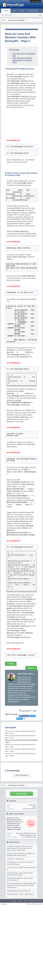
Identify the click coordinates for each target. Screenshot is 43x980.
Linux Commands (33, 11)
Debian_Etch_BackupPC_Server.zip (26, 833)
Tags (14, 11)
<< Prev (11, 664)
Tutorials (6, 11)
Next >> (31, 668)
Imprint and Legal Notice (35, 901)
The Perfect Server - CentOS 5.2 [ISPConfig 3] (20, 894)
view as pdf (25, 711)
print (35, 711)
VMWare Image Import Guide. (28, 835)
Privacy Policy (39, 904)
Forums (22, 11)
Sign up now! (21, 794)
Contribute (13, 901)
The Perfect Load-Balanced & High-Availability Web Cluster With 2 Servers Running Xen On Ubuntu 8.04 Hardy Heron (21, 886)
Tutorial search (8, 15)
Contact (20, 901)
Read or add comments (30, 809)
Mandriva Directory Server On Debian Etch (19, 891)
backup (34, 807)
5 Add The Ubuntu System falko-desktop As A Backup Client (22, 60)
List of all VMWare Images (29, 837)
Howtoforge (3, 904)
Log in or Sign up (35, 1)
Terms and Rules (31, 904)
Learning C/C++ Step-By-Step (15, 859)
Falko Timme (33, 805)
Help (26, 901)
